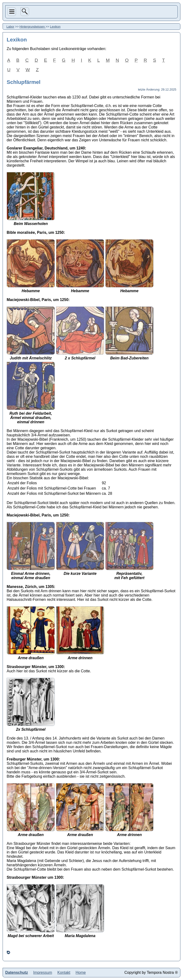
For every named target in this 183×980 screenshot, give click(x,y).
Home (81, 972)
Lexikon (55, 27)
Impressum (43, 972)
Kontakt (64, 972)
